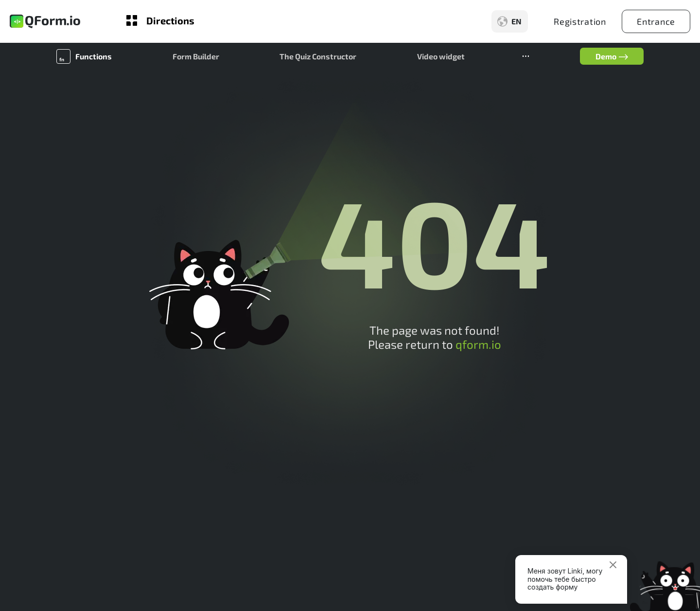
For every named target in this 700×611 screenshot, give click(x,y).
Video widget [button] (441, 56)
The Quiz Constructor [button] (318, 56)
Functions (94, 56)
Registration (580, 21)
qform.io (478, 344)
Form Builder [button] (196, 56)
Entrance (656, 21)
